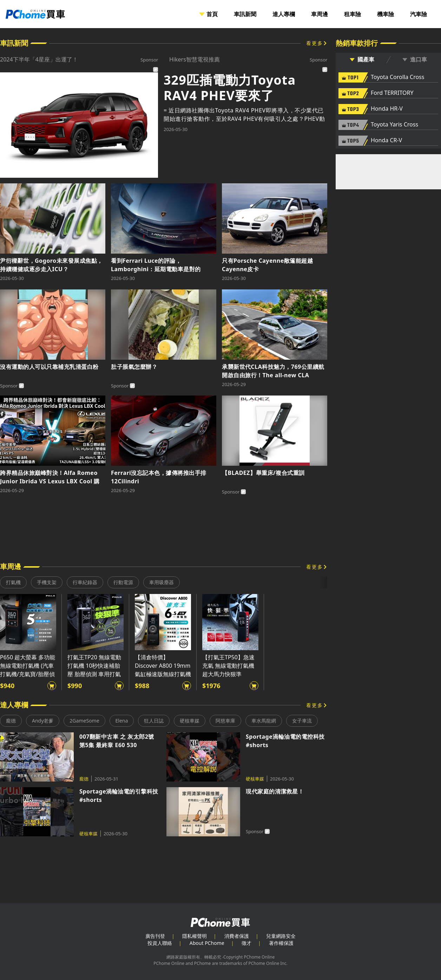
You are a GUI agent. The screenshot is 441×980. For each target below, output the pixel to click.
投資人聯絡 (160, 943)
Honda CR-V (386, 141)
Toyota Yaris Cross (394, 125)
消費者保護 (237, 936)
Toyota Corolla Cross (397, 77)
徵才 (246, 943)
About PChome (207, 943)
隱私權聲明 (195, 936)
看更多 (315, 43)
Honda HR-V (387, 109)
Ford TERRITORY (392, 93)
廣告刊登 (155, 936)
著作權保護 (281, 943)
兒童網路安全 (281, 936)
